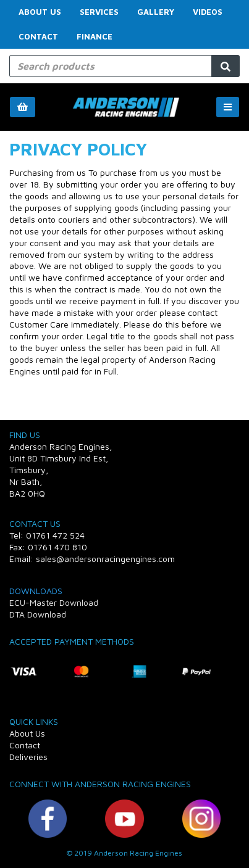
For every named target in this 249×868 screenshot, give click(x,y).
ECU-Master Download (54, 602)
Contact (38, 36)
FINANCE (95, 36)
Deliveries (28, 757)
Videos (208, 12)
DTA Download (38, 614)
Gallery (156, 12)
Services (99, 12)
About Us (40, 12)
